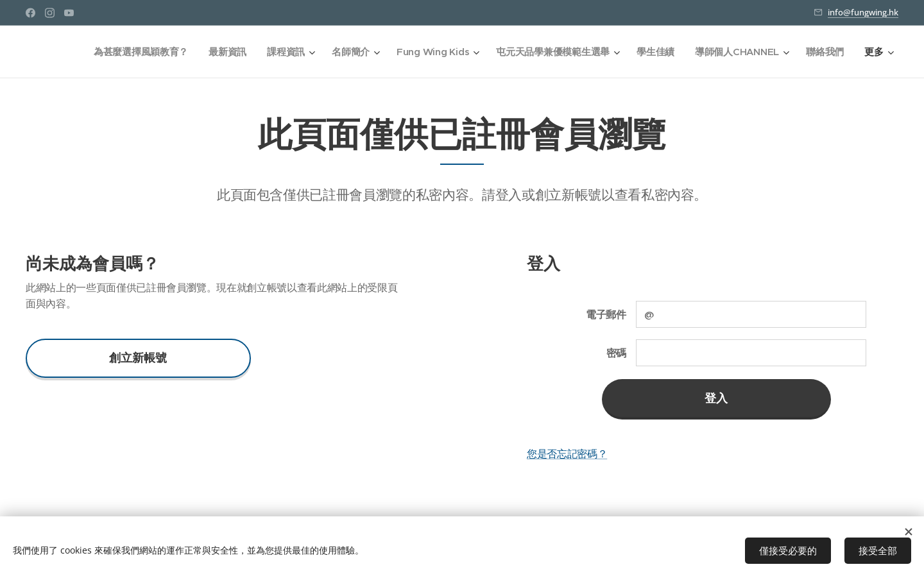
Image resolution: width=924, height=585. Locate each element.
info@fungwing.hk (863, 12)
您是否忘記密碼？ (567, 454)
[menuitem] (134, 52)
